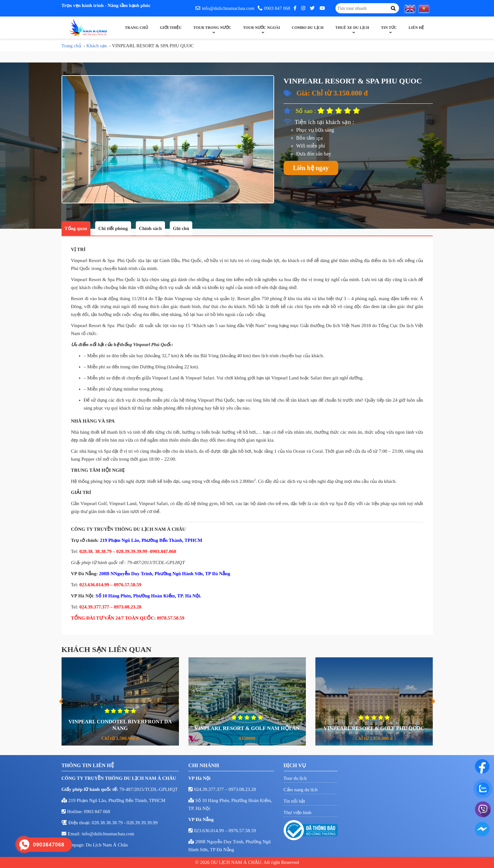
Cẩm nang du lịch (301, 790)
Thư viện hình (298, 812)
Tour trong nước (212, 28)
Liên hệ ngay (311, 168)
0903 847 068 (274, 8)
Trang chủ (137, 28)
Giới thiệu (171, 28)
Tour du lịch (295, 778)
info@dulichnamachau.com (225, 8)
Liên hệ (416, 28)
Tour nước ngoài (261, 28)
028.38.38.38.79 (108, 823)
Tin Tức (389, 28)
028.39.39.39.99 (142, 823)
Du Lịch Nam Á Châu (107, 845)
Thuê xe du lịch (352, 28)
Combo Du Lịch (308, 28)
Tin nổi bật (294, 801)
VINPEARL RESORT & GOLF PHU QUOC (382, 728)
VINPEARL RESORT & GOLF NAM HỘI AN (256, 728)
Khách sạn (96, 46)
